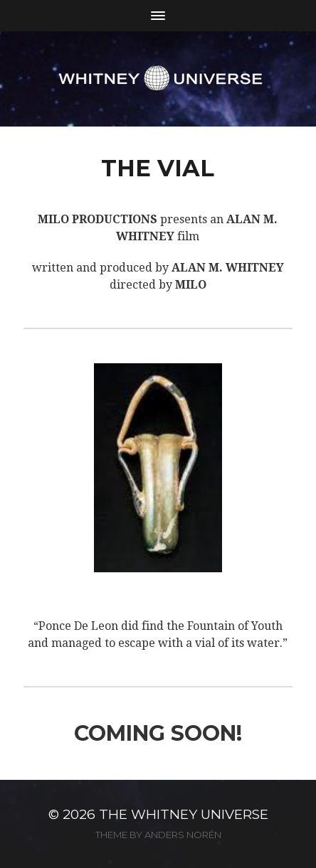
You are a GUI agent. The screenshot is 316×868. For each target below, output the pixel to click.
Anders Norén (183, 835)
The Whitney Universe (184, 814)
